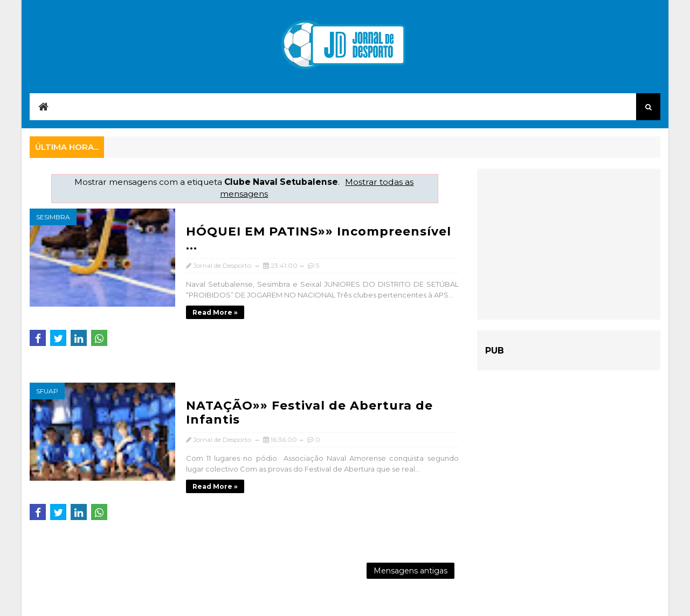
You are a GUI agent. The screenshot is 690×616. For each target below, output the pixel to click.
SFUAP (47, 391)
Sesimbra (53, 217)
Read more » (215, 312)
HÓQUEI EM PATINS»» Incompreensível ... (319, 238)
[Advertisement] (569, 244)
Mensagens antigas (410, 571)
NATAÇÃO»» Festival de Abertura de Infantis (309, 413)
